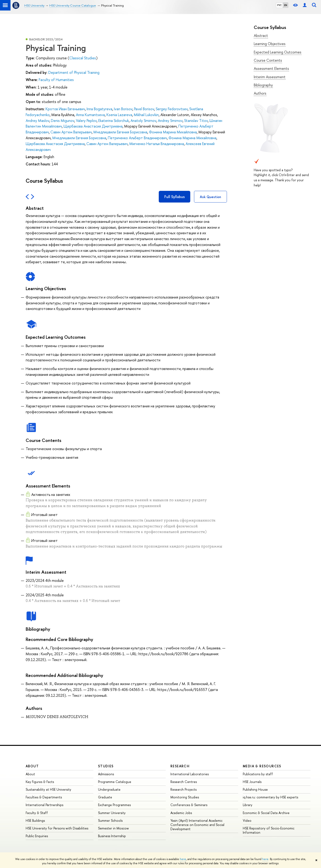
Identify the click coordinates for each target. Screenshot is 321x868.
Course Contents (268, 60)
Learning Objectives (270, 44)
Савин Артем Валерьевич (71, 132)
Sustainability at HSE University (48, 789)
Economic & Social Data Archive (266, 813)
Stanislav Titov (196, 121)
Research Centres (184, 782)
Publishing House (255, 789)
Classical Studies (83, 58)
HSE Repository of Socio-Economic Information (269, 830)
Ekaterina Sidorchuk (114, 121)
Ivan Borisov (123, 109)
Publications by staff (258, 774)
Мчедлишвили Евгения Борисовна (120, 132)
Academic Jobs (181, 813)
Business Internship (112, 836)
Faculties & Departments (44, 797)
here (183, 859)
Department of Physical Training (74, 72)
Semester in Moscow (113, 828)
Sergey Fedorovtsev (172, 109)
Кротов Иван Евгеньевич (65, 109)
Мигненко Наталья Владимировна (157, 144)
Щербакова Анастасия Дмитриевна (93, 126)
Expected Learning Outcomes (278, 52)
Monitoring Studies (185, 797)
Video (247, 820)
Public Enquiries (37, 836)
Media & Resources (262, 766)
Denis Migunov (63, 121)
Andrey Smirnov (170, 121)
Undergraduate (109, 789)
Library (248, 805)
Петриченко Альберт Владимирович (137, 138)
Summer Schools (110, 820)
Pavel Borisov (144, 109)
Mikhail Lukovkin (146, 115)
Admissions (106, 774)
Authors (260, 93)
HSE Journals (252, 782)
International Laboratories (190, 774)
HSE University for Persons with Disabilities (57, 828)
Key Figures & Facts (40, 782)
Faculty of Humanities (56, 80)
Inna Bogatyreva (99, 109)
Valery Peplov (86, 121)
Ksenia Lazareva (119, 115)
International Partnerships (44, 805)
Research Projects (183, 789)
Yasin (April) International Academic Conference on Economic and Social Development (197, 825)
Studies (106, 766)
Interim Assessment (270, 77)
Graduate (105, 797)
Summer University (112, 813)
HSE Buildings (35, 820)
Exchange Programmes (114, 805)
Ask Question (210, 197)
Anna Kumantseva (90, 115)
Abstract (261, 36)
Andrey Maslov (37, 121)
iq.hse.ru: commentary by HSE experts (270, 797)
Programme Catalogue (115, 782)
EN (286, 5)
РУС (279, 5)
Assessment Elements (271, 68)
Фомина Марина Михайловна (173, 132)
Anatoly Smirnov (143, 121)
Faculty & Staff (37, 813)
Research (180, 766)
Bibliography (263, 85)
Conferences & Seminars (189, 805)
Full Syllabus (175, 197)
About (32, 766)
